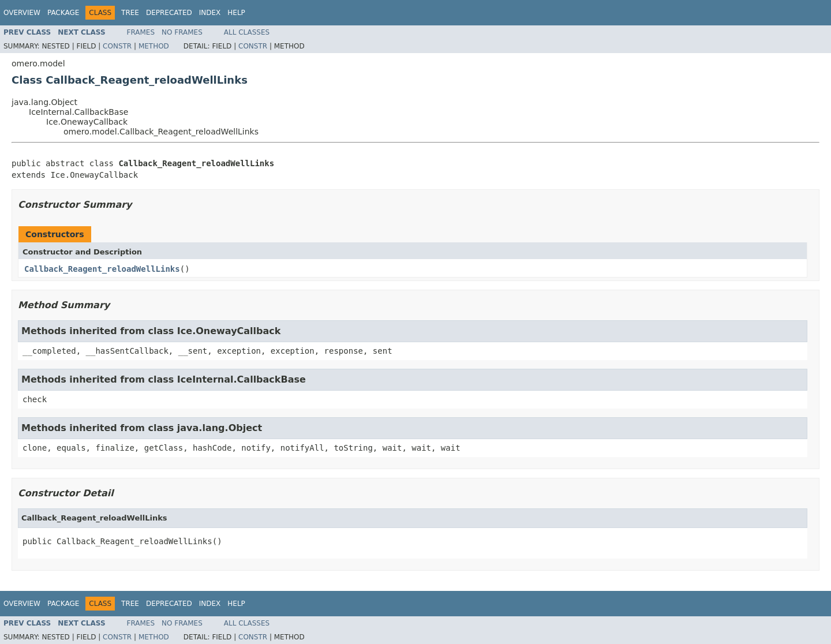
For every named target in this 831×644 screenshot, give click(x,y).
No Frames (182, 32)
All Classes (247, 32)
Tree (130, 13)
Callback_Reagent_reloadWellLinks (102, 269)
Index (210, 13)
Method (154, 46)
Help (236, 13)
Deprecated (169, 13)
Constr (117, 46)
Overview (22, 13)
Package (63, 13)
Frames (141, 32)
